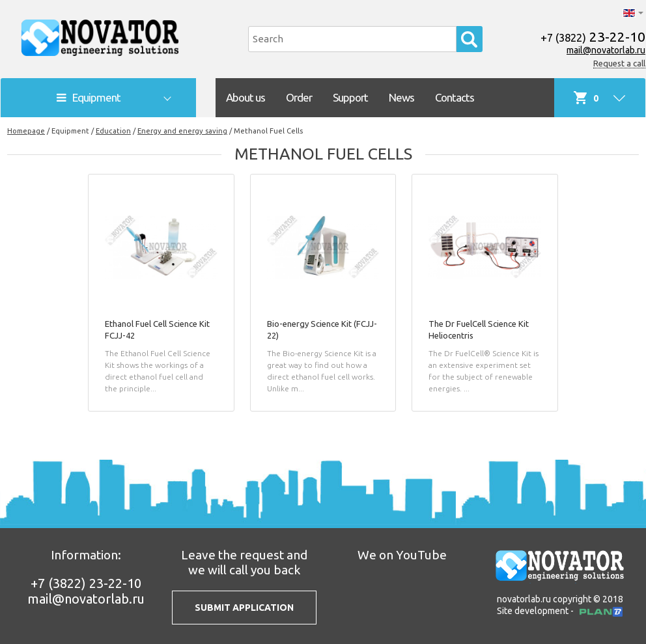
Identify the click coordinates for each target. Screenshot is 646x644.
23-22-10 (593, 36)
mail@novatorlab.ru (606, 50)
